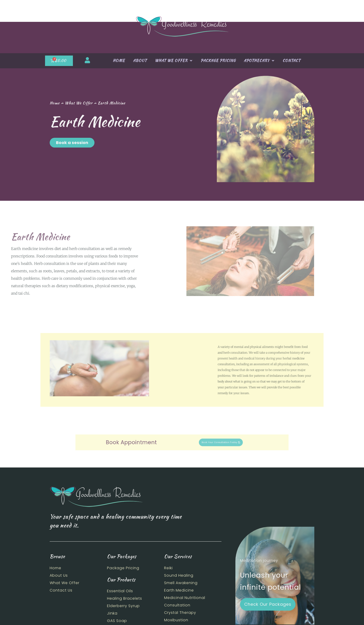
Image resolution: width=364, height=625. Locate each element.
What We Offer (174, 61)
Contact (291, 61)
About (140, 61)
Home (119, 61)
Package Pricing (218, 61)
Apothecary (259, 61)
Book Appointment (152, 442)
